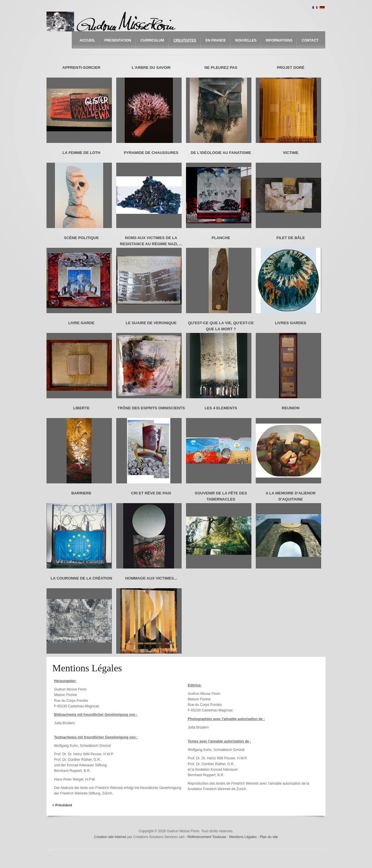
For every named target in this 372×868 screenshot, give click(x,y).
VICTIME (290, 153)
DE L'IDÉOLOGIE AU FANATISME (221, 153)
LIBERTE (81, 408)
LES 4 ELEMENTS (221, 408)
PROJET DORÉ (291, 68)
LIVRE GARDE (81, 323)
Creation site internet (110, 837)
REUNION (291, 408)
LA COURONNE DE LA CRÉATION (81, 578)
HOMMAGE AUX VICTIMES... (151, 578)
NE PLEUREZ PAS (221, 68)
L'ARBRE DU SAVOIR (151, 68)
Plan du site (269, 837)
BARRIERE (82, 493)
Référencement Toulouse (207, 837)
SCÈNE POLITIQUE (81, 238)
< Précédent (62, 805)
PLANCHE (221, 238)
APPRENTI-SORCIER (81, 68)
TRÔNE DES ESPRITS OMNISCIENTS (151, 408)
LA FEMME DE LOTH (81, 153)
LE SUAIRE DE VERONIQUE (151, 323)
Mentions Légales (243, 837)
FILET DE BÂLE (291, 238)
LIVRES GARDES (291, 323)
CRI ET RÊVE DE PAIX (151, 493)
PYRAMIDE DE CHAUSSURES (151, 153)
